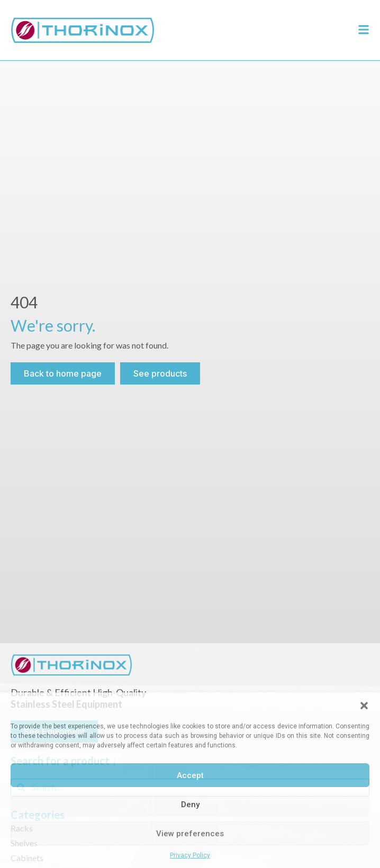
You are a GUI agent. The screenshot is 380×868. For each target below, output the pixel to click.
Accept (190, 775)
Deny (190, 805)
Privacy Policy (190, 855)
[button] (364, 706)
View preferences (190, 834)
